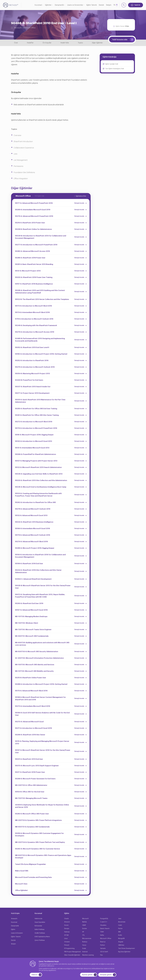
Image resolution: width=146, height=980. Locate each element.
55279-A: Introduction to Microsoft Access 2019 (35, 332)
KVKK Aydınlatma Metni (42, 937)
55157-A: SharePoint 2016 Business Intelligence (34, 284)
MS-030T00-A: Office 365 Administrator (31, 785)
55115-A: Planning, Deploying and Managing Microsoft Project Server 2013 (42, 742)
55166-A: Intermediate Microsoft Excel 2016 (33, 529)
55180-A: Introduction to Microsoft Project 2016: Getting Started (41, 354)
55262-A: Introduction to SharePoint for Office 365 (35, 502)
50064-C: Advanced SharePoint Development (33, 579)
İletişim (109, 5)
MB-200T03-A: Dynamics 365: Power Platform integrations (38, 820)
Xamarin (103, 948)
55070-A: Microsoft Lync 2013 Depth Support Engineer (37, 766)
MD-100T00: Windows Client (27, 623)
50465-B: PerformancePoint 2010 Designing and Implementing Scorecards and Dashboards (40, 340)
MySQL (85, 922)
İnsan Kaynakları (40, 922)
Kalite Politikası (40, 929)
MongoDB (121, 939)
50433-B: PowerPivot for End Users (29, 380)
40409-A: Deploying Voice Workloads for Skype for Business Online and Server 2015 (42, 806)
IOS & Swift (104, 952)
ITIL (83, 935)
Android (85, 952)
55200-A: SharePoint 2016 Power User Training (34, 277)
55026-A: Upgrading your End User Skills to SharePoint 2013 (39, 474)
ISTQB (66, 935)
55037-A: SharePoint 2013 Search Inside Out (33, 387)
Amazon (67, 922)
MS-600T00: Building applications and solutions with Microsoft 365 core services (42, 644)
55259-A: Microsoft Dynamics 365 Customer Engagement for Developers (39, 835)
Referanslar (38, 926)
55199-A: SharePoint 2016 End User (29, 564)
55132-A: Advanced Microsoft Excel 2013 (31, 516)
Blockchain (122, 922)
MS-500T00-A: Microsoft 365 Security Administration (37, 652)
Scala (84, 948)
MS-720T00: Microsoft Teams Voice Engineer (33, 630)
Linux (66, 939)
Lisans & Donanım (17, 933)
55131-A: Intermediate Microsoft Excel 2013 (32, 448)
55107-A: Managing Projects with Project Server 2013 (36, 461)
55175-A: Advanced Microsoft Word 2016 (31, 691)
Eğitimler (48, 5)
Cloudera (103, 925)
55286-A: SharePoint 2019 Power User (30, 258)
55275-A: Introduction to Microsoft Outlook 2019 (35, 367)
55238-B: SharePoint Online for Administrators (33, 229)
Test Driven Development (127, 948)
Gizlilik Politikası (40, 933)
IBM (119, 932)
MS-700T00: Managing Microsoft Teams (31, 798)
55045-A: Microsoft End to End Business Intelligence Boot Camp (41, 487)
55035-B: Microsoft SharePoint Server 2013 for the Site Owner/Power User (43, 587)
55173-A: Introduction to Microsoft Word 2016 (33, 306)
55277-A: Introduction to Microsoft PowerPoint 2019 (36, 245)
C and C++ (104, 922)
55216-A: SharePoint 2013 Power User (30, 223)
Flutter (120, 929)
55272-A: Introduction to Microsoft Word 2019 (34, 422)
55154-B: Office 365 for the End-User (30, 792)
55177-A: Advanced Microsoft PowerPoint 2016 (34, 203)
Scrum (66, 925)
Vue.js (84, 945)
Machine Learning (88, 955)
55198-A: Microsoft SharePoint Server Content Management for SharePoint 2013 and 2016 (40, 698)
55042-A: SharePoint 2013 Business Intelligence (34, 522)
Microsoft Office (29, 28)
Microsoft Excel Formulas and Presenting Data (33, 877)
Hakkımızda (38, 919)
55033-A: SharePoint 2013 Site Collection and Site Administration (41, 480)
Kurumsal (38, 5)
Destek (101, 5)
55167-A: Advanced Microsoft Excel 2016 (31, 610)
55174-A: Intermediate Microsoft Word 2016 (32, 312)
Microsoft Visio (21, 884)
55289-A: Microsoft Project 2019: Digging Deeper (35, 548)
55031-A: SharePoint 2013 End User (29, 759)
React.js (103, 942)
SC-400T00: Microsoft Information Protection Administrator (39, 658)
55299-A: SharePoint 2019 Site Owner (30, 735)
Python (103, 945)
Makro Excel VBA (22, 871)
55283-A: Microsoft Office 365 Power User (32, 814)
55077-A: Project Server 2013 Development (32, 393)
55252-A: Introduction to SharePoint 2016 (32, 361)
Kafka (102, 935)
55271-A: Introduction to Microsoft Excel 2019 (33, 728)
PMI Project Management (73, 952)
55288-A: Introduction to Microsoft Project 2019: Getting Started (41, 684)
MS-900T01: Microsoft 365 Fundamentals (32, 636)
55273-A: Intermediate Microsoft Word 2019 (33, 706)
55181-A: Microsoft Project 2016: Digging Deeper (34, 435)
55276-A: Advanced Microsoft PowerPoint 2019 (34, 216)
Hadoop (67, 932)
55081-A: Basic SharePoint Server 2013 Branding (34, 264)
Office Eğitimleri (21, 890)
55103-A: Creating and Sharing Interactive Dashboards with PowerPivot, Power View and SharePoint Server (38, 495)
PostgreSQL (104, 919)
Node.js (85, 942)
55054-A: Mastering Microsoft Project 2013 (32, 374)
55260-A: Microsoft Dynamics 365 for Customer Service (38, 849)
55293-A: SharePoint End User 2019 (29, 603)
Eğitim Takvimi (92, 5)
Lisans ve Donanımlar (75, 5)
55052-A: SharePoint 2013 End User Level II (32, 347)
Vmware (67, 942)
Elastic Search (105, 929)
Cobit (120, 925)
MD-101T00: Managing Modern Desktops (31, 617)
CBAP (84, 925)
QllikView (121, 945)
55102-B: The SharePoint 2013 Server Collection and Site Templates (42, 299)
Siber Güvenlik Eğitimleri (72, 955)
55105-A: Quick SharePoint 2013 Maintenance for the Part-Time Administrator (40, 401)
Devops (67, 929)
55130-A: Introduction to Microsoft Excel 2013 (34, 441)
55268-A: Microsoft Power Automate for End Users (35, 779)
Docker (85, 929)
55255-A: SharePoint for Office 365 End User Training (36, 409)
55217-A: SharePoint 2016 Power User (30, 772)
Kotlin (120, 935)
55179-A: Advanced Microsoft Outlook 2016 (33, 535)
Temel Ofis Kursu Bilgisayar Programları (30, 864)
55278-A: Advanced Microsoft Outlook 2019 (33, 509)
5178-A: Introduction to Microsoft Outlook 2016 (34, 319)
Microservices (87, 939)
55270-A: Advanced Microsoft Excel (29, 722)
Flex (101, 955)
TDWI (102, 932)
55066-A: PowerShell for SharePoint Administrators (36, 454)
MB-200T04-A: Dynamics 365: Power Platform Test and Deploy (40, 842)
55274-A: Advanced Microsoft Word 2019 (31, 542)
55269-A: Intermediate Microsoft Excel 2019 (33, 210)
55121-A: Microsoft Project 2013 (28, 271)
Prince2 (67, 945)
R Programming (69, 948)
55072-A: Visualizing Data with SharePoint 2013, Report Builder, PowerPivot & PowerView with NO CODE (40, 596)
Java (120, 919)
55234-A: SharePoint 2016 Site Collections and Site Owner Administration (38, 571)
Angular (121, 942)
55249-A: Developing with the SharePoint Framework (36, 325)
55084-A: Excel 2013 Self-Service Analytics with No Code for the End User (42, 714)
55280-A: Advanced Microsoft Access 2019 (32, 251)
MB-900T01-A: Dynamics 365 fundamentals (32, 827)
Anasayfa (14, 919)
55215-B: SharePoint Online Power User (31, 678)
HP (83, 932)
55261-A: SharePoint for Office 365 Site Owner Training (37, 415)
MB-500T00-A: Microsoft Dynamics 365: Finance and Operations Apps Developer (43, 857)
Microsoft (18, 28)
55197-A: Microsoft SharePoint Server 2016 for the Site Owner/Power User (43, 751)
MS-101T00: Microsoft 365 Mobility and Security (34, 671)
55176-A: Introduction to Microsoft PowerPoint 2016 (36, 428)
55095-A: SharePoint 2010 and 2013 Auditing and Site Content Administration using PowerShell (40, 292)
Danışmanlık (59, 5)
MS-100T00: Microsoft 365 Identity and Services (35, 665)
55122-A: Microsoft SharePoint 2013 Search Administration (38, 467)
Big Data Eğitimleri (124, 952)
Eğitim (13, 929)
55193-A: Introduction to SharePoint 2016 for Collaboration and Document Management (40, 556)
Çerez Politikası (40, 940)
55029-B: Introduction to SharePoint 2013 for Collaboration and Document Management (41, 237)
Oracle (66, 919)
